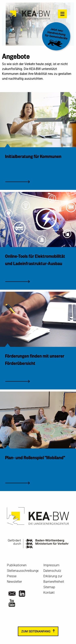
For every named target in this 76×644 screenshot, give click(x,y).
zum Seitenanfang (36, 631)
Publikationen (17, 565)
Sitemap (49, 587)
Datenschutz (52, 571)
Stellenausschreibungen (24, 571)
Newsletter (14, 582)
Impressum (51, 565)
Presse (12, 576)
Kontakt (49, 593)
